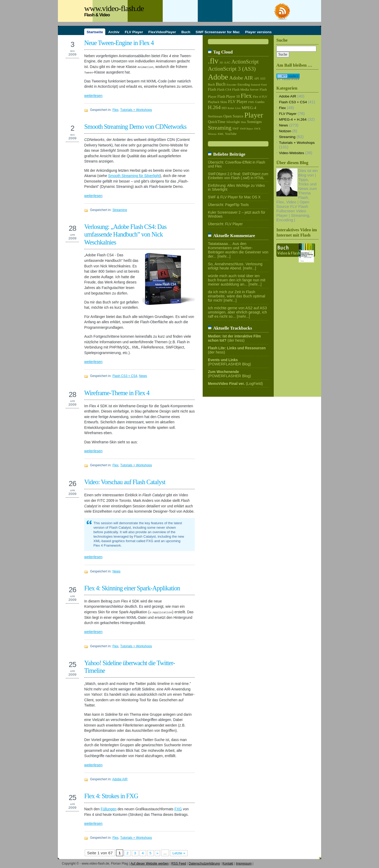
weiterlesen (93, 96)
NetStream (215, 116)
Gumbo (260, 102)
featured (256, 85)
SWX (257, 129)
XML (221, 134)
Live (238, 108)
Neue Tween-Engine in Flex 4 (119, 43)
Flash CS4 (224, 90)
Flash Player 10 (229, 97)
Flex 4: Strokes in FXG (111, 796)
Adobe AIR (120, 779)
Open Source (233, 116)
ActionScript (245, 62)
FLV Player (238, 102)
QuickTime (217, 122)
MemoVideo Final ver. (226, 384)
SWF (236, 129)
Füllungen (108, 809)
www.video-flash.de (114, 8)
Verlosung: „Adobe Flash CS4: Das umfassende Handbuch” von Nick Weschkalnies (125, 234)
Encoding (243, 85)
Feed (264, 85)
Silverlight (233, 122)
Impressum (244, 864)
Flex (115, 110)
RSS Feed (179, 864)
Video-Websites (291, 153)
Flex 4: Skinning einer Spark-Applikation (132, 588)
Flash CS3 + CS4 (125, 376)
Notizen (285, 131)
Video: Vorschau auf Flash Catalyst (125, 482)
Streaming (120, 210)
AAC (227, 63)
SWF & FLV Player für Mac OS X (234, 197)
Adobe (218, 77)
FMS (251, 102)
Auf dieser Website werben (150, 864)
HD (224, 108)
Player (254, 115)
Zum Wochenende (223, 372)
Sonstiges (255, 122)
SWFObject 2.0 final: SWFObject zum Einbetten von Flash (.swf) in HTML (238, 176)
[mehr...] (224, 256)
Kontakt (228, 864)
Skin (243, 122)
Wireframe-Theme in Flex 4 (117, 393)
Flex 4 (257, 97)
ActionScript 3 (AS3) (232, 69)
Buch (211, 85)
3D (221, 62)
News (143, 376)
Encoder (232, 85)
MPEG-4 (249, 108)
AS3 (263, 79)
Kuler (231, 108)
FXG (178, 809)
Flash (212, 89)
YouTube (231, 134)
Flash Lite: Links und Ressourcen (237, 348)
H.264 (214, 107)
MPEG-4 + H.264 (293, 119)
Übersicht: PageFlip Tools (228, 205)
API (256, 79)
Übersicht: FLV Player (225, 224)
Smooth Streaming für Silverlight (134, 176)
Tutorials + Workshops (136, 110)
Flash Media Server (245, 90)
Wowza (212, 134)
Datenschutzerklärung (204, 864)
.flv (213, 61)
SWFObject (246, 129)
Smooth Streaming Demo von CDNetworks (135, 127)
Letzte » (179, 853)
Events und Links (223, 360)
